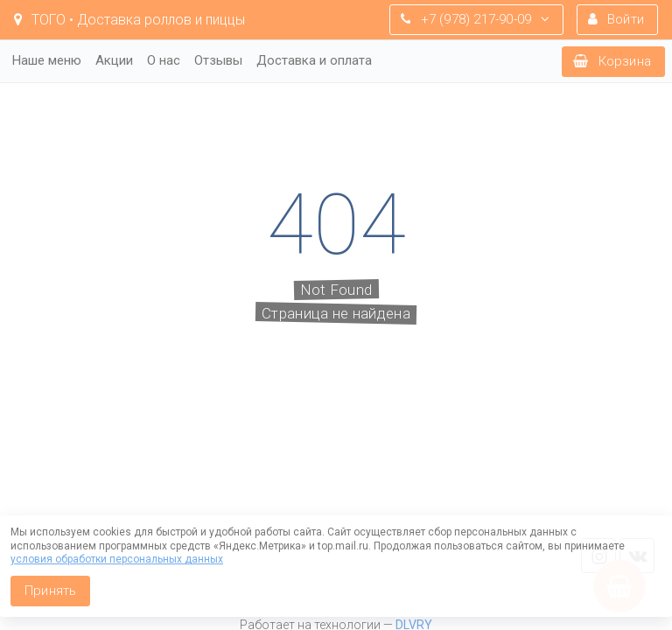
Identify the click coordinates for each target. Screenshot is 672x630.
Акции (114, 60)
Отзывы (218, 60)
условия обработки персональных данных (117, 559)
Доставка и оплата (314, 60)
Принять (50, 591)
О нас (164, 60)
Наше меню (47, 60)
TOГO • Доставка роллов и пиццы (129, 20)
